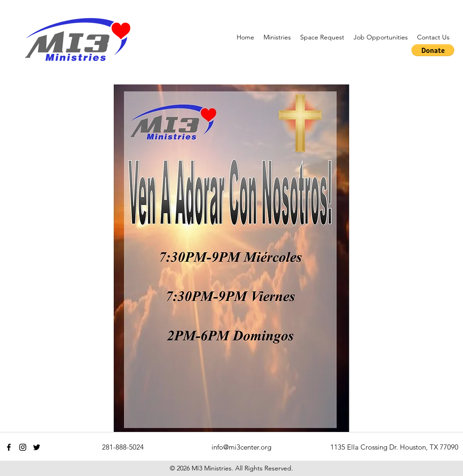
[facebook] (9, 447)
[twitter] (37, 447)
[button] (277, 37)
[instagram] (23, 447)
